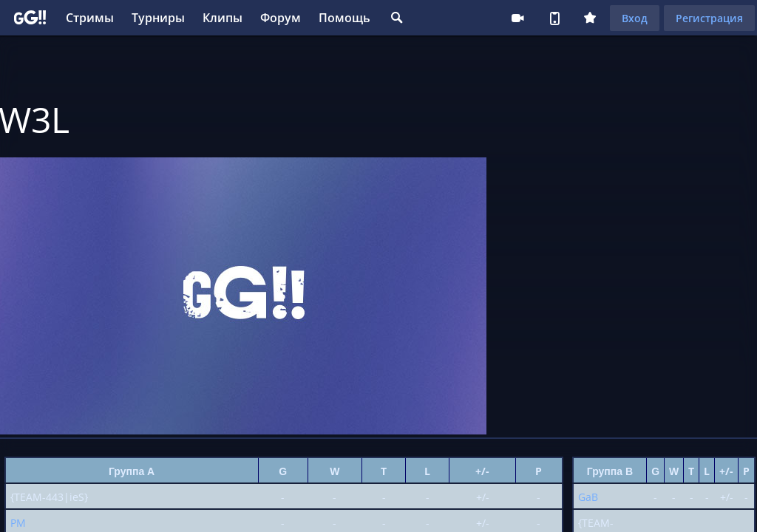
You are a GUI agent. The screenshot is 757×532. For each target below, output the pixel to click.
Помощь (344, 18)
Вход (635, 18)
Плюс (590, 18)
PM (18, 523)
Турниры (158, 18)
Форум (281, 18)
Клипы (223, 18)
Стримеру (517, 18)
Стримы (90, 18)
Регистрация (709, 18)
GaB (588, 497)
